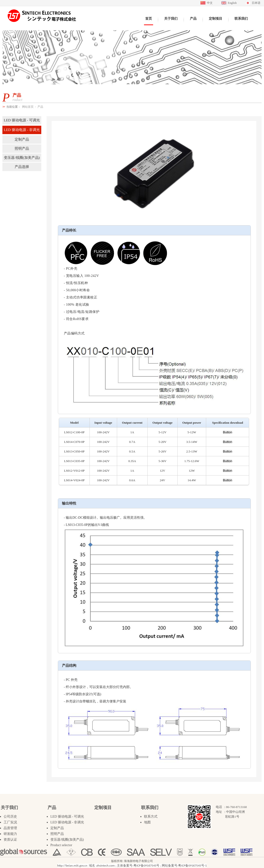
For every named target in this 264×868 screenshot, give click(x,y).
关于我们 (9, 808)
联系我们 (150, 808)
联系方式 (151, 817)
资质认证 (10, 840)
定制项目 (103, 808)
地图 (147, 822)
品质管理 (10, 828)
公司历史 (10, 817)
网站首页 (28, 107)
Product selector (61, 845)
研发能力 (10, 834)
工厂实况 (10, 822)
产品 (40, 107)
